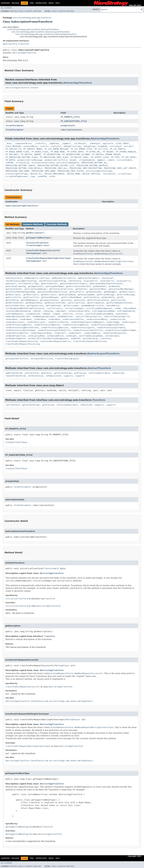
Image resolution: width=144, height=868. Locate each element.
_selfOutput (80, 143)
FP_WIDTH (10, 160)
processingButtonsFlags (99, 171)
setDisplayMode (36, 336)
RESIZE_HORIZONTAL (55, 174)
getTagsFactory (35, 306)
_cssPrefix (40, 143)
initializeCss (55, 308)
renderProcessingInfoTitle (88, 330)
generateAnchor (49, 284)
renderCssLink (118, 319)
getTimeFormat (54, 306)
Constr (29, 11)
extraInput (116, 146)
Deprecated (41, 3)
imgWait (101, 160)
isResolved (118, 373)
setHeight (71, 336)
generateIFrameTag (16, 286)
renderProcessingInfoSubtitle (54, 330)
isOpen (56, 314)
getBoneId (114, 286)
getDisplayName (86, 295)
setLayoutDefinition (42, 359)
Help (58, 3)
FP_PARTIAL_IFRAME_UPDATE (106, 154)
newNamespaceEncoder (44, 316)
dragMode (103, 146)
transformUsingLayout (67, 359)
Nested (13, 11)
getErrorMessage (106, 295)
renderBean (11, 319)
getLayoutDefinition (17, 359)
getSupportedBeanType (38, 238)
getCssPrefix (77, 292)
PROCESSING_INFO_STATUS (71, 171)
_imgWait (66, 143)
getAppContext (36, 286)
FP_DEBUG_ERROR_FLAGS (17, 152)
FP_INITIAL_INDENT (31, 154)
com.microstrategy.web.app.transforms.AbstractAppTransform (46, 34)
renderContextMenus (97, 319)
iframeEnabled (87, 160)
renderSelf (60, 333)
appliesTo (108, 143)
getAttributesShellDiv (78, 286)
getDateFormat (94, 292)
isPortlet (68, 314)
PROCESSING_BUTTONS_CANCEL (20, 165)
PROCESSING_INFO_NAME (17, 171)
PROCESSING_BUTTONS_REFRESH (92, 165)
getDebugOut (110, 292)
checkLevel (107, 278)
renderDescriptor (15, 322)
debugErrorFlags (72, 146)
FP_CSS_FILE (101, 149)
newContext (122, 314)
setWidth (75, 339)
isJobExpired (33, 314)
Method (37, 11)
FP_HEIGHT (108, 152)
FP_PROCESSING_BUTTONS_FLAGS (22, 157)
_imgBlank (53, 143)
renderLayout (129, 322)
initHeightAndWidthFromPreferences (25, 308)
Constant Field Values (16, 442)
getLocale (67, 300)
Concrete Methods (57, 224)
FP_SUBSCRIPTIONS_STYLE (74, 121)
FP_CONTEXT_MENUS (33, 149)
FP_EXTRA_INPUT (75, 152)
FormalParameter (15, 126)
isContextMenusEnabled (18, 311)
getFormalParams (63, 373)
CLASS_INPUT (122, 143)
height (73, 160)
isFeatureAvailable (79, 311)
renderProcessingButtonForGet (107, 325)
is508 (117, 308)
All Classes (6, 8)
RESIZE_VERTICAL (91, 174)
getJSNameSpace (29, 300)
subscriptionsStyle (71, 130)
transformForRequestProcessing (23, 344)
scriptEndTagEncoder (17, 176)
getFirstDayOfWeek (71, 297)
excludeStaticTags (29, 284)
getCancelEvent (14, 289)
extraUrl (129, 146)
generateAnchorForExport (74, 284)
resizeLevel (109, 174)
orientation (23, 163)
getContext (81, 289)
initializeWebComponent (99, 308)
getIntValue (12, 300)
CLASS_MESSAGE (13, 146)
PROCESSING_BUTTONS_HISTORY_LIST (56, 165)
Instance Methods (33, 224)
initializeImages (74, 308)
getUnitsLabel (71, 306)
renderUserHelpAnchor (115, 333)
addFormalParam (14, 373)
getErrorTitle (13, 297)
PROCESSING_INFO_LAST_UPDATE (120, 168)
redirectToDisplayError (88, 316)
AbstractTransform (99, 368)
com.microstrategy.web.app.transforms (32, 18)
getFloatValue (91, 297)
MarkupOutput (34, 253)
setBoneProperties (16, 336)
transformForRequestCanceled (22, 341)
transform (106, 339)
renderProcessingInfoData (111, 328)
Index (51, 3)
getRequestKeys (34, 303)
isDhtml (37, 311)
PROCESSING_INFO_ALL (56, 168)
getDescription (34, 233)
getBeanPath (100, 286)
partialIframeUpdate (68, 163)
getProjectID (118, 300)
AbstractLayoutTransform (103, 354)
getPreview (80, 373)
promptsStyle (68, 126)
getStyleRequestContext (119, 303)
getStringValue (96, 303)
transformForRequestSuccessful (43, 250)
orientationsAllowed (43, 163)
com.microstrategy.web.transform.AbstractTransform (33, 29)
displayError (91, 281)
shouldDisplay (90, 339)
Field (21, 11)
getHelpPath (108, 297)
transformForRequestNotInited (90, 341)
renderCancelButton (73, 319)
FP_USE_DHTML (129, 157)
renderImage (113, 322)
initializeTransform (37, 243)
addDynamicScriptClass (37, 278)
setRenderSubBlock (16, 339)
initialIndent (125, 160)
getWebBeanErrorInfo (93, 306)
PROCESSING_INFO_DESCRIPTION (85, 168)
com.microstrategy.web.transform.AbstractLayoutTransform (41, 32)
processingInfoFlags (17, 174)
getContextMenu (98, 289)
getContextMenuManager (121, 289)
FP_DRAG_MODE (58, 152)
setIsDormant (112, 336)
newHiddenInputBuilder (18, 316)
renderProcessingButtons (55, 328)
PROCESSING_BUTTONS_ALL (94, 163)
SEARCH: (96, 9)
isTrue (79, 314)
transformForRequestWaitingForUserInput (48, 258)
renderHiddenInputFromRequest (87, 322)
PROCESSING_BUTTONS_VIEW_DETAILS (24, 168)
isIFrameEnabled (126, 311)
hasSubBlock (113, 306)
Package (15, 3)
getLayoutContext (49, 300)
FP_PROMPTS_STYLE (70, 117)
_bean (8, 143)
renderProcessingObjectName (120, 330)
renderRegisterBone (41, 333)
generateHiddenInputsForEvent (106, 284)
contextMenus (30, 146)
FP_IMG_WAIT (12, 154)
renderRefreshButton (17, 333)
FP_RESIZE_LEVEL (80, 157)
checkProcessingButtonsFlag (21, 281)
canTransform (32, 373)
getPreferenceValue (98, 300)
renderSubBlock (92, 333)
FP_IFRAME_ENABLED (126, 152)
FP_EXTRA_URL (93, 152)
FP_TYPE (115, 157)
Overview (5, 3)
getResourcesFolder (55, 303)
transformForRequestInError (55, 341)
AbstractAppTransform (24, 53)
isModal (46, 314)
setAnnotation (36, 376)
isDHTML (10, 163)
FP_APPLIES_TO (13, 149)
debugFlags (90, 146)
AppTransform (10, 44)
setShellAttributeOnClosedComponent (48, 339)
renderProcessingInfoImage (20, 330)
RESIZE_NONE (74, 174)
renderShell (75, 333)
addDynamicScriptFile (64, 278)
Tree (32, 3)
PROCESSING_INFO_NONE (43, 171)
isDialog (48, 311)
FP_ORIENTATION (52, 154)
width (52, 176)
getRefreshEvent (14, 303)
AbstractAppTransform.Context (22, 88)
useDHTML (42, 176)
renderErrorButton (58, 322)
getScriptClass (77, 303)
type (33, 176)
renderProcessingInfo (83, 328)
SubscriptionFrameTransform (21, 206)
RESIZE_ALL (36, 174)
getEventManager (50, 297)
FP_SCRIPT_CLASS (100, 157)
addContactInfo (14, 278)
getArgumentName (55, 286)
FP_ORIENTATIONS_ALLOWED (76, 154)
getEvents (46, 373)
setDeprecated (54, 376)
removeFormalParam (16, 376)
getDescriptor (127, 292)
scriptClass (125, 174)
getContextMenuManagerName (20, 292)
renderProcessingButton (18, 325)
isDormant (61, 311)
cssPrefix (56, 146)
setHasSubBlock (55, 336)
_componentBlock (23, 143)
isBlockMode (129, 308)
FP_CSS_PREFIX (118, 149)
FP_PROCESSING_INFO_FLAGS (54, 157)
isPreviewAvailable (99, 373)
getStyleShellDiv (15, 306)
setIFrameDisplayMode (91, 336)
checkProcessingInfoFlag (52, 281)
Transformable (35, 245)
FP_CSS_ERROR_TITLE (81, 149)
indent (111, 160)
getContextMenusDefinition (52, 292)
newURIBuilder (65, 316)
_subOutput (94, 143)
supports (68, 376)
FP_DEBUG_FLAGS (40, 152)
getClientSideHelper (36, 289)
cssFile (44, 146)
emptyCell (11, 284)
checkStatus (75, 281)
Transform (24, 44)
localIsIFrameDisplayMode (99, 314)
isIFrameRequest (14, 314)
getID (120, 297)
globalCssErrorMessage (30, 160)
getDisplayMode (67, 295)
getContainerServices (61, 289)
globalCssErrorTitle (56, 160)
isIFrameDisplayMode (103, 311)
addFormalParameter (88, 278)
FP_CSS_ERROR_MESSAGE (56, 149)
